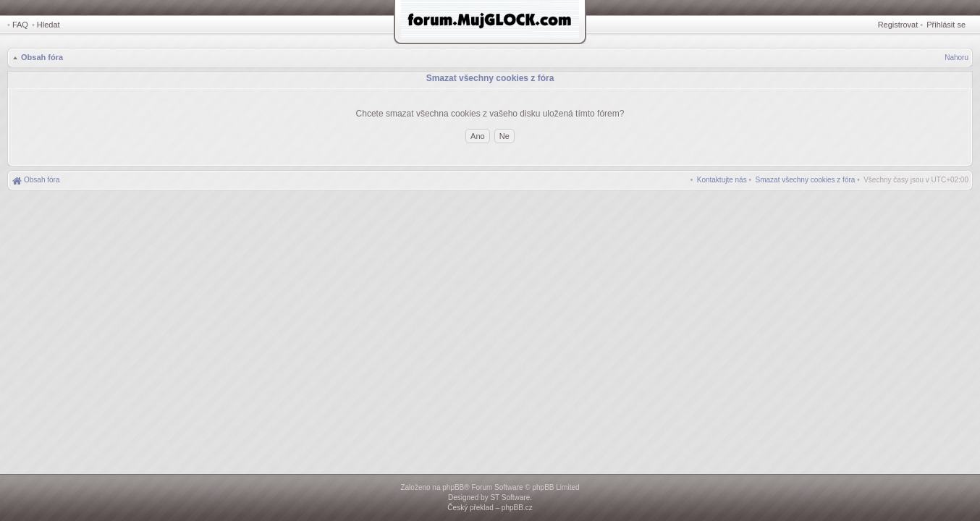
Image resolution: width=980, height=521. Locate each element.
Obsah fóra (42, 57)
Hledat (48, 25)
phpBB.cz (517, 508)
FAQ (20, 25)
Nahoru (956, 58)
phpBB (453, 487)
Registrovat (898, 25)
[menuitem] (806, 180)
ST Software (510, 497)
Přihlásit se (946, 25)
